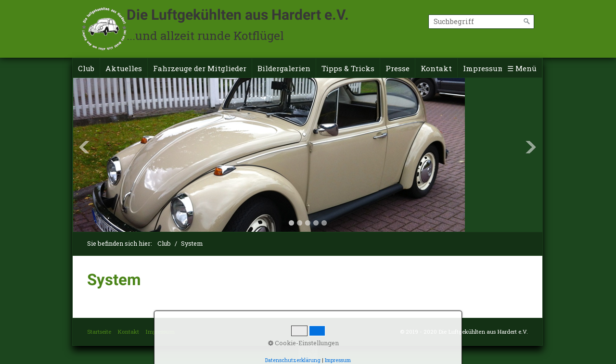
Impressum (484, 68)
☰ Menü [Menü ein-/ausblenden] (522, 68)
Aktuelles (124, 68)
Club (86, 68)
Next (531, 147)
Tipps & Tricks (348, 68)
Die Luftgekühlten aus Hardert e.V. (238, 15)
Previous (84, 147)
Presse (398, 68)
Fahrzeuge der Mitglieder (200, 68)
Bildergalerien (284, 68)
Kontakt (436, 68)
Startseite (99, 332)
